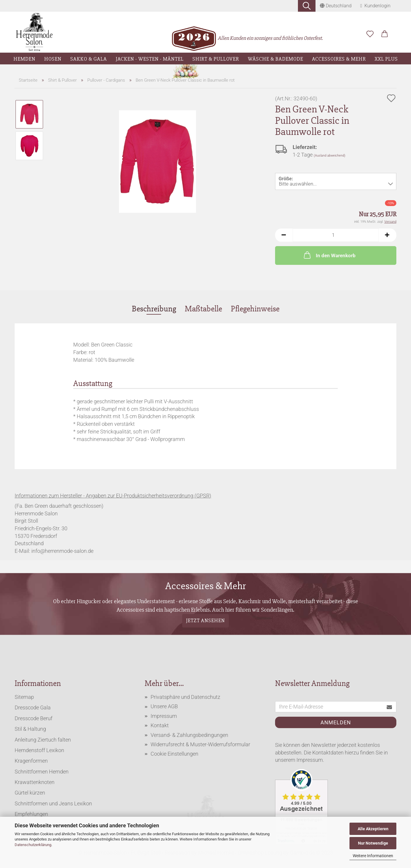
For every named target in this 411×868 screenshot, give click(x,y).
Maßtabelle (203, 309)
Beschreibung (154, 309)
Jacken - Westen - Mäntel (150, 59)
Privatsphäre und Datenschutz (185, 697)
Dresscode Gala (33, 707)
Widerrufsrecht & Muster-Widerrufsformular (200, 744)
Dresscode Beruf (34, 718)
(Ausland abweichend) (330, 156)
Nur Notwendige (373, 843)
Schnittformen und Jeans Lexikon (53, 803)
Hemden (24, 59)
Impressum (164, 716)
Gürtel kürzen (30, 793)
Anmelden (336, 722)
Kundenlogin (375, 6)
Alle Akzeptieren (373, 829)
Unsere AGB (164, 706)
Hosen (53, 59)
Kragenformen (31, 761)
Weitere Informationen (373, 856)
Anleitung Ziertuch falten (43, 740)
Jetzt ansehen (205, 621)
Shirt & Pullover (216, 59)
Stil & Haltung (30, 729)
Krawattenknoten (35, 782)
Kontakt (160, 725)
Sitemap (24, 697)
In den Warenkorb (329, 255)
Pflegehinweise (255, 309)
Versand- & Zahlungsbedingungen (189, 735)
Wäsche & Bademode (276, 59)
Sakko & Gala (89, 59)
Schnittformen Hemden (42, 772)
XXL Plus (386, 59)
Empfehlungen (31, 814)
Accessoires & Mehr (339, 59)
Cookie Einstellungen (174, 754)
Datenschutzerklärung (33, 845)
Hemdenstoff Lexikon (39, 750)
